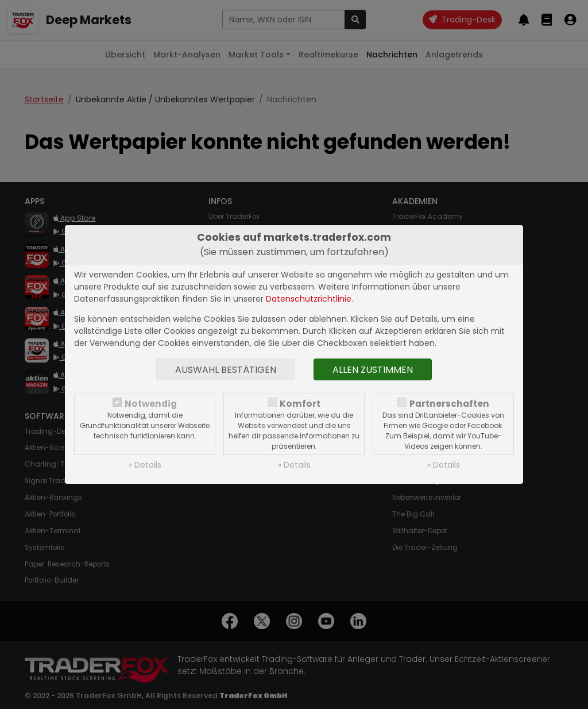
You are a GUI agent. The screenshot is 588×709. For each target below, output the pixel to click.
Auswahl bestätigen (226, 370)
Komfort (300, 404)
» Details (145, 465)
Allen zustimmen (373, 370)
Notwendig (151, 404)
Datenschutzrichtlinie (309, 299)
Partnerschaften (449, 404)
